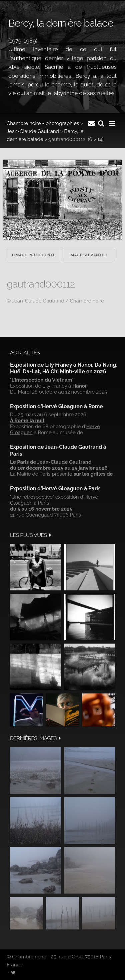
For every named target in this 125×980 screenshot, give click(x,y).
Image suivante (88, 255)
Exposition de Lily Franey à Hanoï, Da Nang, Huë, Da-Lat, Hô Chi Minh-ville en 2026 (64, 368)
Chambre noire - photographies (43, 123)
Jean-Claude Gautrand (33, 131)
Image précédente (33, 255)
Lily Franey (55, 386)
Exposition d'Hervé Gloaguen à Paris (55, 489)
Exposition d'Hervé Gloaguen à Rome (56, 406)
